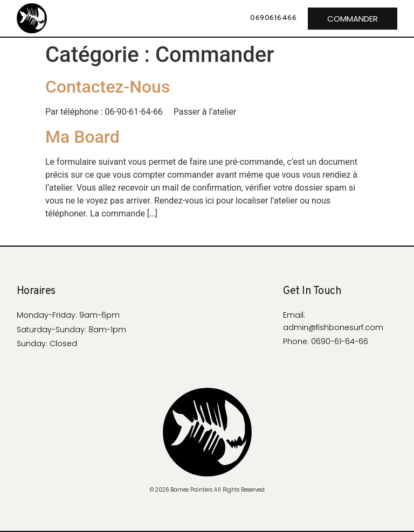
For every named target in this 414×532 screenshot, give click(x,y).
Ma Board (82, 137)
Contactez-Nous (108, 87)
